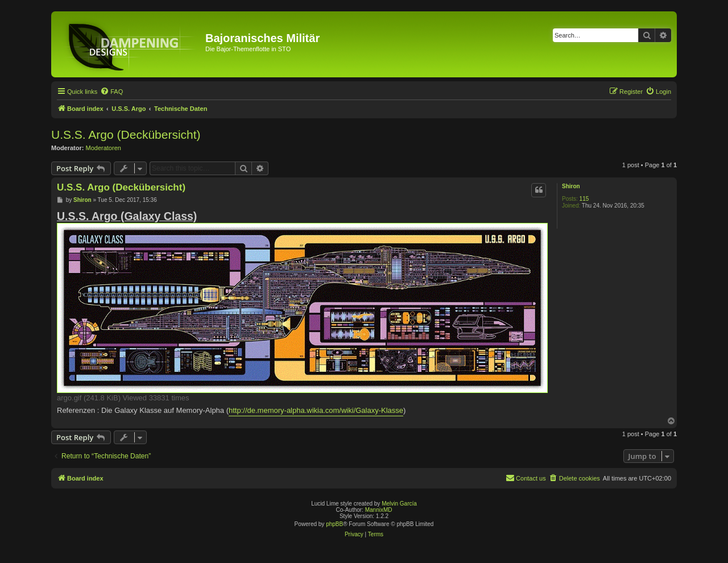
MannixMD (379, 510)
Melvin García (399, 504)
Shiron (571, 186)
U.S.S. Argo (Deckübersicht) (126, 134)
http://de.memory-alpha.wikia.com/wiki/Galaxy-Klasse (316, 410)
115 (584, 199)
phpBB (334, 524)
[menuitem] (111, 92)
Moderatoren (104, 148)
